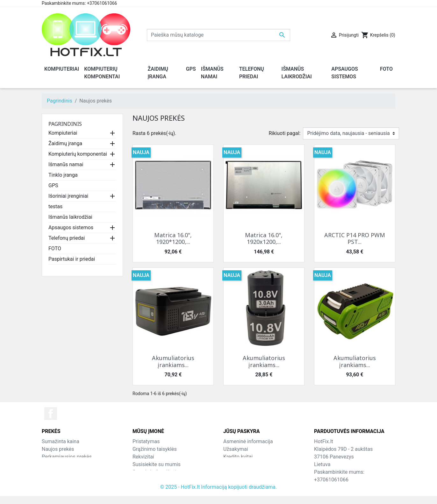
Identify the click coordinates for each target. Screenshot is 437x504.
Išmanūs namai (66, 164)
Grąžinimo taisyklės (155, 449)
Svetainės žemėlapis (156, 472)
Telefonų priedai (67, 238)
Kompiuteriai (63, 133)
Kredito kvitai (238, 457)
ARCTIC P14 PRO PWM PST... (355, 238)
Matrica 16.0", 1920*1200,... (173, 238)
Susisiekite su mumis (157, 464)
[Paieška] (218, 35)
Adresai (232, 464)
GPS (53, 185)
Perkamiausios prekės (67, 457)
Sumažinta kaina (61, 441)
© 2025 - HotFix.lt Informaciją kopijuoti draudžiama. (219, 495)
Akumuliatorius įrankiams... (173, 361)
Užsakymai (236, 449)
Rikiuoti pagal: (285, 133)
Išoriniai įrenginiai (68, 196)
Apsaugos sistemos (71, 227)
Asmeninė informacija (248, 441)
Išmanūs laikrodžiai (70, 217)
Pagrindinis (65, 124)
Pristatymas (146, 441)
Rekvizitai (143, 457)
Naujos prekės (58, 449)
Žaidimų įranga (65, 143)
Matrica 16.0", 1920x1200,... (264, 238)
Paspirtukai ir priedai (72, 259)
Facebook (51, 414)
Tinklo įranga (63, 175)
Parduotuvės (147, 480)
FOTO (55, 248)
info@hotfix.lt (355, 487)
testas (55, 206)
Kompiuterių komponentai (78, 154)
